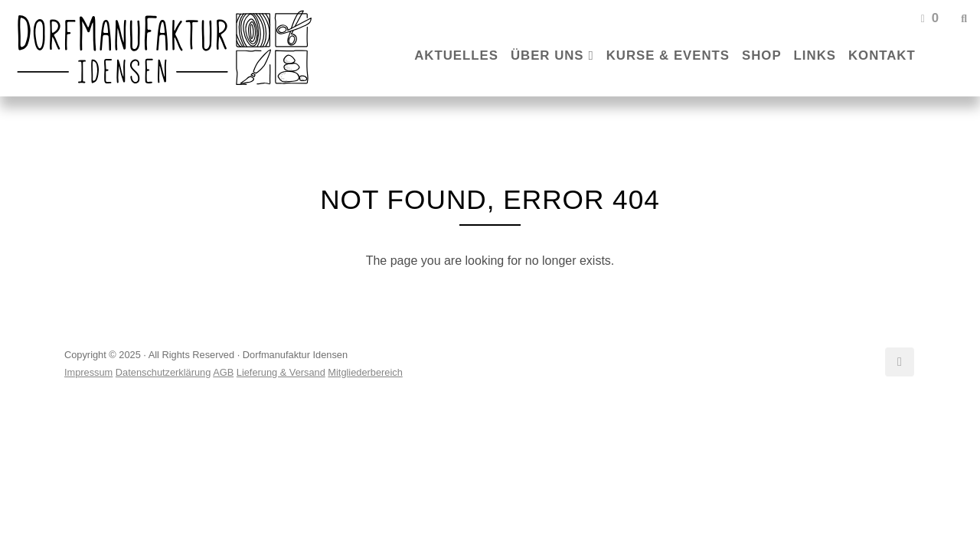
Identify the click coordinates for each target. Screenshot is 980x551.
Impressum (88, 372)
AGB (223, 372)
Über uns (547, 55)
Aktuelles (456, 55)
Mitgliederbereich (365, 372)
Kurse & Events (668, 55)
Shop (762, 55)
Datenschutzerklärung (163, 372)
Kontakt (882, 55)
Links (815, 55)
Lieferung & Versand (281, 372)
